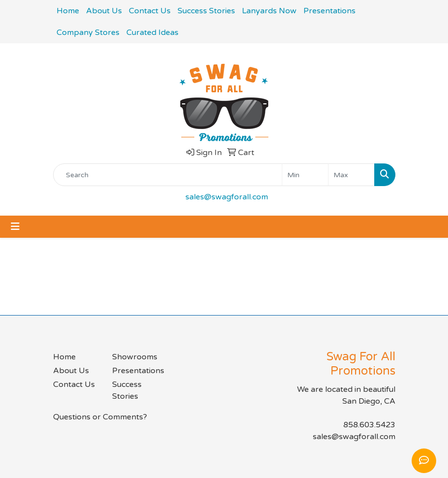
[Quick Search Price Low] (305, 175)
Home (68, 11)
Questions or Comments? (100, 417)
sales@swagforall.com (227, 197)
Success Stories (206, 11)
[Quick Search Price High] (351, 175)
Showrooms (135, 357)
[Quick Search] (168, 175)
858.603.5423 (369, 425)
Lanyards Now (269, 11)
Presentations (329, 11)
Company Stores (88, 32)
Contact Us (150, 11)
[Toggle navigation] (15, 227)
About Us (104, 11)
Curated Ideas (152, 32)
